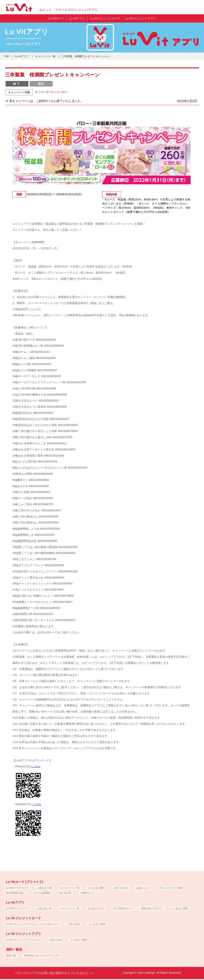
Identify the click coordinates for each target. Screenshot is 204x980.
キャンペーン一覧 (45, 56)
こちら (36, 766)
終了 (17, 84)
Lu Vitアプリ (22, 56)
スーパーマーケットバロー (51, 92)
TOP (7, 56)
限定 (41, 84)
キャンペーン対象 (19, 92)
